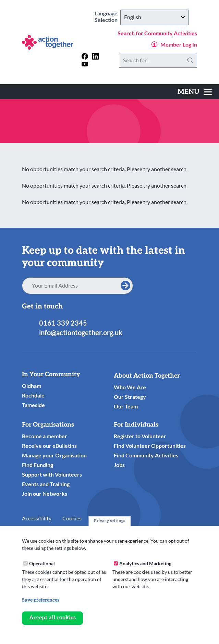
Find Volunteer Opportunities (150, 446)
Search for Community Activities (157, 33)
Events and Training (46, 484)
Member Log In (179, 44)
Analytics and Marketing (145, 563)
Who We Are (130, 387)
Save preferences (41, 600)
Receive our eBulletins (49, 446)
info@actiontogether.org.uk (81, 332)
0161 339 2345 (63, 323)
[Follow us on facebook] (85, 56)
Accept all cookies (52, 618)
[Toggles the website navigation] (195, 92)
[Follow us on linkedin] (95, 56)
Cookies (72, 518)
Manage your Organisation (54, 455)
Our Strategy (130, 397)
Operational (42, 563)
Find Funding (38, 465)
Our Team (126, 406)
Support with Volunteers (52, 474)
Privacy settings (109, 521)
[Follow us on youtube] (85, 64)
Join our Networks (45, 494)
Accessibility (37, 518)
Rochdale (33, 395)
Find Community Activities (146, 455)
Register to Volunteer (140, 436)
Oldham (32, 386)
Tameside (33, 405)
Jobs (119, 465)
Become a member (45, 436)
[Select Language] (155, 17)
